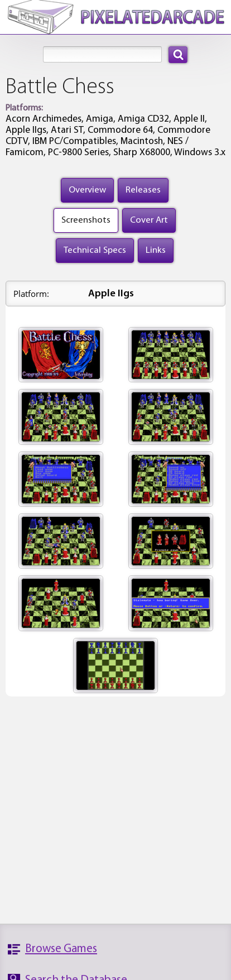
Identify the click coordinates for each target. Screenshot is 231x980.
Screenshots (86, 220)
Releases (143, 190)
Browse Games (61, 949)
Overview (87, 190)
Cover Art (149, 220)
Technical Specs (95, 250)
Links (156, 250)
